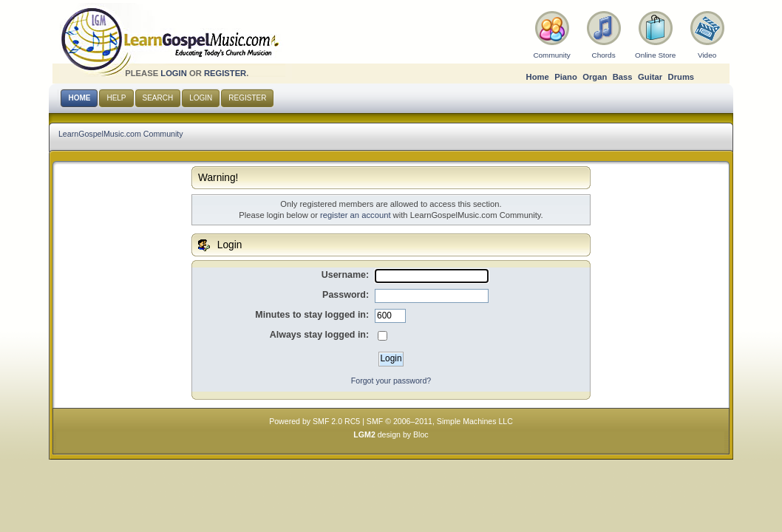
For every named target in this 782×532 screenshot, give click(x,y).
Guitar (650, 77)
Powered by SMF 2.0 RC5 (314, 421)
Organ (595, 77)
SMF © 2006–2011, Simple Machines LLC (440, 421)
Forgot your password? (391, 381)
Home (538, 77)
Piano (566, 77)
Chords (604, 55)
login (174, 73)
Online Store (655, 55)
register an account (355, 215)
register (225, 73)
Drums (681, 77)
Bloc (421, 434)
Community (551, 55)
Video (707, 55)
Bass (623, 77)
